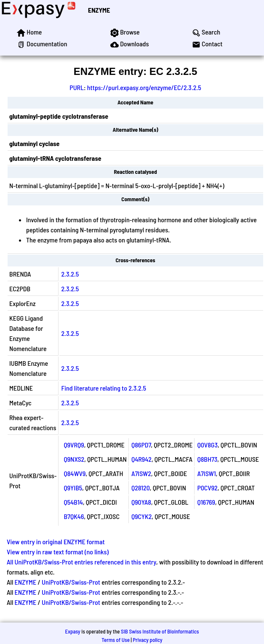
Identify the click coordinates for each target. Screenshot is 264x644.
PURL (77, 87)
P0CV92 (207, 488)
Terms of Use (116, 640)
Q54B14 (73, 502)
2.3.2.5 (70, 274)
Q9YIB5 (73, 488)
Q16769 (206, 502)
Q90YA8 (141, 502)
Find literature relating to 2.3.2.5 (104, 388)
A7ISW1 (206, 473)
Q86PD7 (141, 445)
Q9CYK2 (142, 516)
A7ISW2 (141, 473)
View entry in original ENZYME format (56, 542)
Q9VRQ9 (74, 445)
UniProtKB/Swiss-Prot (71, 582)
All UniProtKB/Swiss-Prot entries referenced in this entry (81, 562)
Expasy (72, 631)
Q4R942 (141, 459)
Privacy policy (147, 640)
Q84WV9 (75, 473)
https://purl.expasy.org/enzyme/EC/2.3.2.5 (144, 87)
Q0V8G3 (207, 445)
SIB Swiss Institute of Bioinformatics (160, 631)
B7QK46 (74, 516)
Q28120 (141, 488)
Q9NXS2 (74, 459)
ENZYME (99, 10)
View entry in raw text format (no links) (58, 552)
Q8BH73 (207, 459)
